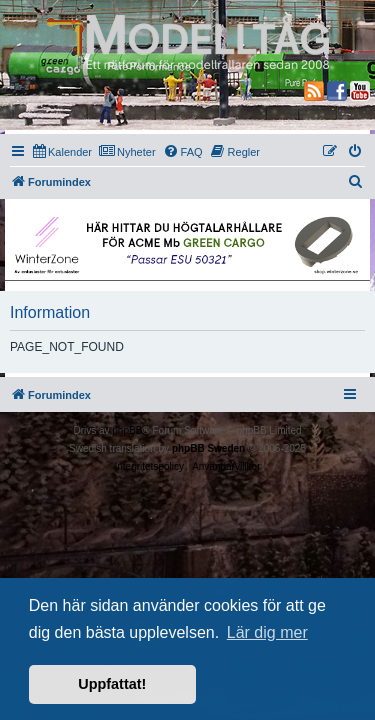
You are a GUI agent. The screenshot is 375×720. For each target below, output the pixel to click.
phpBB (127, 430)
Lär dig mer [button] (267, 632)
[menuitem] (62, 152)
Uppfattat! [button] (112, 684)
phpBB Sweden (208, 448)
